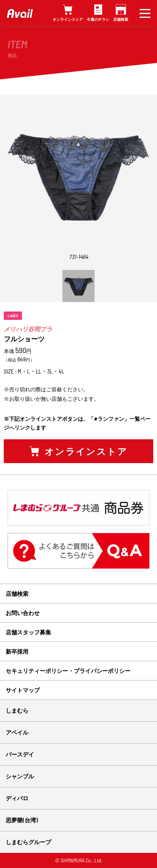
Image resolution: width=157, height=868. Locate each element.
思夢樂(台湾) (22, 820)
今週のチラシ (98, 19)
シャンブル (20, 776)
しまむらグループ (28, 842)
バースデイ (20, 754)
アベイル (17, 732)
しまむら (17, 710)
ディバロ (17, 798)
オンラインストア (68, 19)
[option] (78, 286)
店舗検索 (121, 19)
